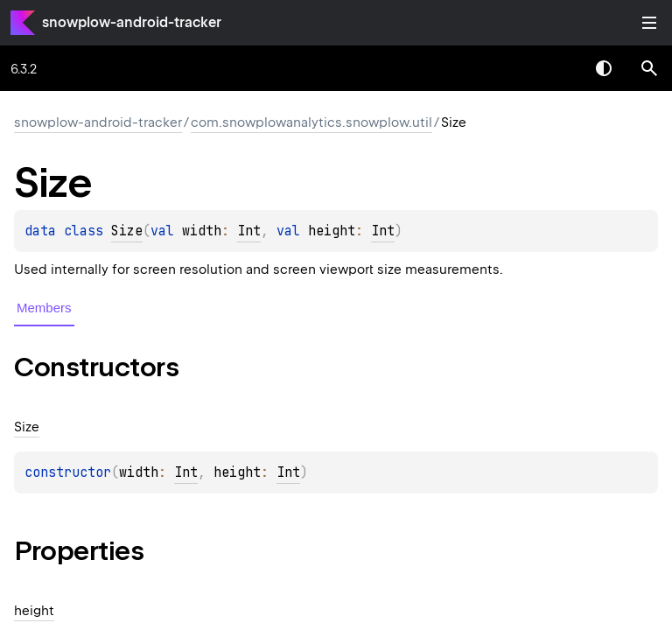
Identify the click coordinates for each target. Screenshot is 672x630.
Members (44, 308)
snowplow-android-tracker (132, 22)
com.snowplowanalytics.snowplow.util (311, 122)
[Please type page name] (649, 68)
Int (249, 231)
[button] (649, 68)
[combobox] (558, 68)
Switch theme (604, 68)
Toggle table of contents (649, 23)
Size (127, 231)
